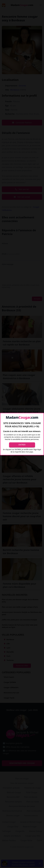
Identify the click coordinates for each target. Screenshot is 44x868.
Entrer (22, 445)
